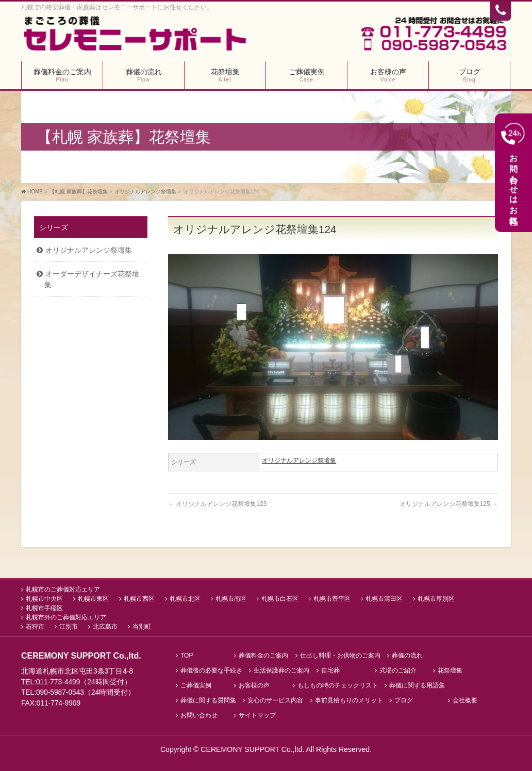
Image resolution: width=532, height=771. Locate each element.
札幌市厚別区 (436, 599)
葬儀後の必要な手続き (211, 671)
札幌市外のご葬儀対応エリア (66, 618)
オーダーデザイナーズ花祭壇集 (92, 279)
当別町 (142, 627)
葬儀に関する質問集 (208, 701)
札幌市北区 (185, 599)
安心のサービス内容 (275, 701)
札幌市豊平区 (332, 599)
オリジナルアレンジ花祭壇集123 (217, 504)
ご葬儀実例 (196, 686)
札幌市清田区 (384, 599)
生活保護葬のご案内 (281, 671)
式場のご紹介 (398, 671)
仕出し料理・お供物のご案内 (340, 656)
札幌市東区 (93, 599)
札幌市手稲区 (44, 609)
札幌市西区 (139, 599)
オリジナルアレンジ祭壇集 (299, 461)
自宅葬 (330, 671)
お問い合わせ (199, 716)
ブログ (404, 701)
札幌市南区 (231, 599)
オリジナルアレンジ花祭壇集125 (449, 504)
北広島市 (105, 627)
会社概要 (465, 701)
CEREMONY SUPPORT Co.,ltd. (253, 749)
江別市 (69, 627)
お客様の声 (254, 686)
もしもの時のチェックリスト (338, 686)
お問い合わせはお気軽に (514, 173)
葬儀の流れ (407, 656)
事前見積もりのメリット (349, 701)
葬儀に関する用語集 (417, 686)
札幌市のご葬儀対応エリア (63, 590)
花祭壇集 (450, 671)
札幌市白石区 (280, 599)
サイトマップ (257, 716)
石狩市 (35, 627)
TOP (187, 656)
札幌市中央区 (44, 599)
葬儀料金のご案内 (263, 656)
